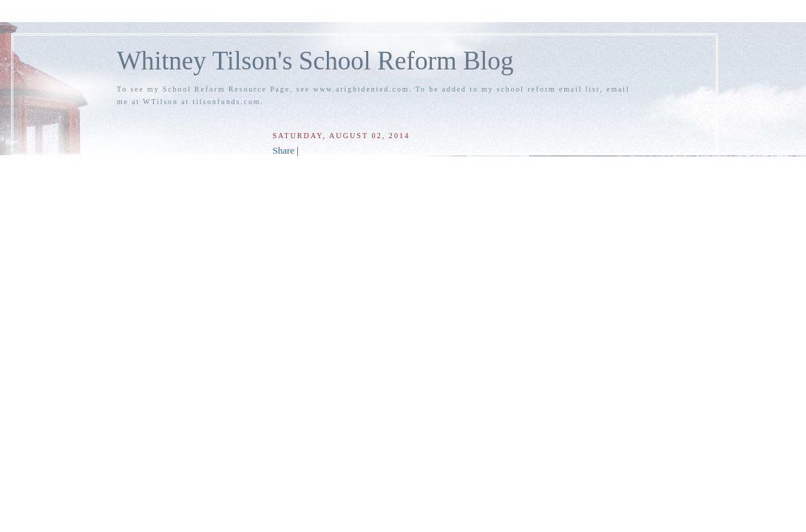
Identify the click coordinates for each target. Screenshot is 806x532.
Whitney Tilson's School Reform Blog (315, 61)
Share (283, 150)
